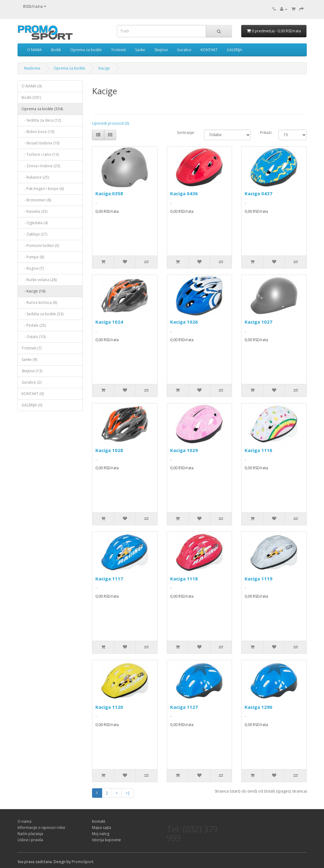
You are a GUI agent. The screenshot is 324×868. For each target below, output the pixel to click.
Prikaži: (265, 133)
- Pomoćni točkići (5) (40, 246)
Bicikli (56, 50)
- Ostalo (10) (34, 337)
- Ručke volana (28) (39, 280)
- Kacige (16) (33, 291)
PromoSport (82, 862)
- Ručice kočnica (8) (39, 303)
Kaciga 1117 (109, 579)
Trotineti (118, 50)
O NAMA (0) (32, 86)
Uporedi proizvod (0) (110, 123)
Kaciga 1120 (109, 707)
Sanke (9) (29, 359)
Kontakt (99, 821)
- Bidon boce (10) (38, 132)
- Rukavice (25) (35, 177)
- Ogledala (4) (35, 223)
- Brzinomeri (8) (36, 200)
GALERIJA (234, 50)
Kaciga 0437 (258, 193)
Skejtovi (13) (32, 371)
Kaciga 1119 (258, 579)
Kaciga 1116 (258, 450)
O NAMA (34, 50)
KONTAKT (209, 50)
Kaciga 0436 (184, 193)
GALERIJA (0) (32, 405)
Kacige (104, 68)
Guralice (184, 50)
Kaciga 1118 (184, 579)
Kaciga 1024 (109, 322)
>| (128, 793)
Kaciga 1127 (184, 707)
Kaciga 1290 (258, 707)
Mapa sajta (102, 828)
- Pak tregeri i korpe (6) (43, 189)
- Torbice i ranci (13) (40, 154)
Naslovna (32, 68)
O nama (24, 821)
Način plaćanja (30, 834)
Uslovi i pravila (30, 840)
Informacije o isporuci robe (41, 828)
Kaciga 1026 (184, 322)
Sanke (140, 50)
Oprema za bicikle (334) (42, 109)
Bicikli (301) (31, 97)
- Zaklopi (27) (34, 234)
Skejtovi (161, 50)
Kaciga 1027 (258, 322)
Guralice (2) (31, 382)
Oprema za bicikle (86, 50)
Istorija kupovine (106, 840)
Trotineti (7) (32, 348)
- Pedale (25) (34, 325)
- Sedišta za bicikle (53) (42, 314)
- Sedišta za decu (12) (41, 120)
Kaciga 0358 (109, 193)
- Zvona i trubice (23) (41, 166)
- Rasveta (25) (34, 211)
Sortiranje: (186, 133)
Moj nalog (101, 834)
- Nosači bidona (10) (40, 143)
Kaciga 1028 (109, 450)
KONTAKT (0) (33, 394)
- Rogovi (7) (33, 268)
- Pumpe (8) (33, 257)
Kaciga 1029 (184, 450)
